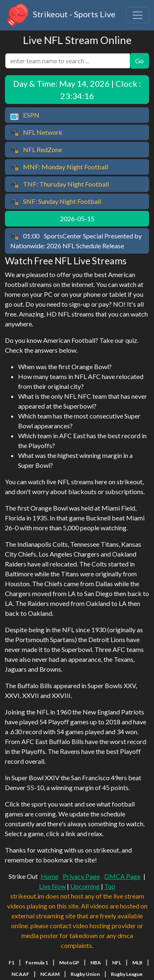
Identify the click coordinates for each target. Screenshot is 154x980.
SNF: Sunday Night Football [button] (56, 202)
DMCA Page (122, 876)
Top (110, 886)
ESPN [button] (25, 116)
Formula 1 (37, 963)
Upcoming (85, 886)
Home (49, 876)
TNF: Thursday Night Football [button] (60, 185)
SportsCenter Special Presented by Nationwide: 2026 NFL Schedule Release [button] (76, 241)
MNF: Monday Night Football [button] (59, 167)
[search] (68, 61)
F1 (11, 963)
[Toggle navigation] (138, 15)
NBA (96, 963)
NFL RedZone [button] (36, 150)
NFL (117, 963)
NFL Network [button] (36, 133)
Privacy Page (81, 876)
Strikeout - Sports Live (60, 15)
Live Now (52, 886)
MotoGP (69, 963)
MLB (137, 963)
